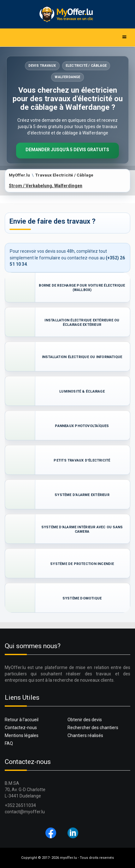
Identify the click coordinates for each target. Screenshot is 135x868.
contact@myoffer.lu (25, 812)
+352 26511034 (20, 805)
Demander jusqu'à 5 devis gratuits (67, 150)
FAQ (9, 743)
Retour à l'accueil (22, 720)
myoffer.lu (68, 858)
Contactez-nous (21, 728)
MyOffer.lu (19, 175)
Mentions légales (22, 735)
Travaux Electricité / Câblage (64, 175)
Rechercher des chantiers (93, 728)
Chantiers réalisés (85, 735)
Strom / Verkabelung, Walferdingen (46, 186)
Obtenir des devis (85, 720)
